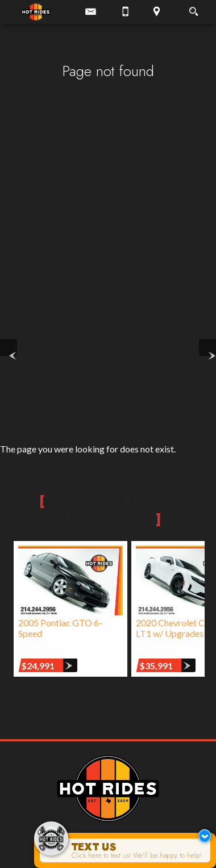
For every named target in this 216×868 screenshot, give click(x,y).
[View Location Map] (156, 12)
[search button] (194, 8)
